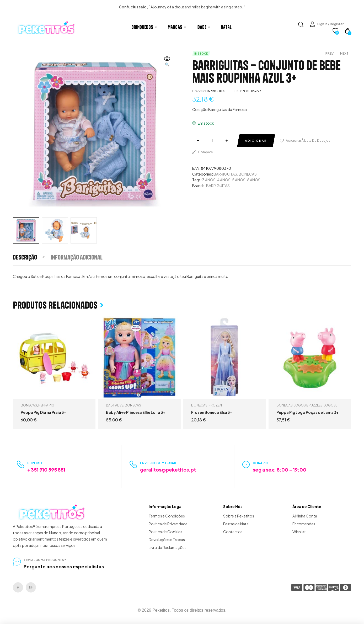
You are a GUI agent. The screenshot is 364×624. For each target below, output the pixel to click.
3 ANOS (209, 180)
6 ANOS (254, 180)
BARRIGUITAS (216, 91)
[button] (167, 62)
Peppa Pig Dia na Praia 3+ (43, 412)
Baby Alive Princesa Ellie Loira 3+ (136, 412)
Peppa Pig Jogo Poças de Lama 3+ (307, 412)
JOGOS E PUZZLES (308, 405)
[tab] (31, 257)
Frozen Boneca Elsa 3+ (212, 412)
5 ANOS (239, 180)
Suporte (35, 463)
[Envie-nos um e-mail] (133, 465)
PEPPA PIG (46, 405)
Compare (205, 152)
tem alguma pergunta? (45, 560)
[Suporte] (21, 465)
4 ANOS (224, 180)
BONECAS (248, 174)
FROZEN (215, 405)
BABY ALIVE (115, 405)
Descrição (25, 257)
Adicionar (256, 141)
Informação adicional (77, 257)
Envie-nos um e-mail (158, 463)
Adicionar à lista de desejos (308, 141)
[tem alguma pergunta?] (17, 562)
